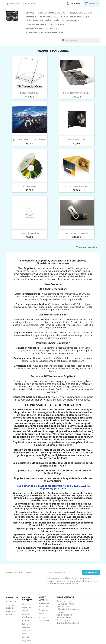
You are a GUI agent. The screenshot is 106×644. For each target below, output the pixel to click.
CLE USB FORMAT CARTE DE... (77, 93)
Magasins (27, 640)
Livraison (26, 604)
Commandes (44, 610)
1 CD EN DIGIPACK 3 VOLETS (77, 186)
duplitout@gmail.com (68, 623)
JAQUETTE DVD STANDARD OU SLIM (29, 140)
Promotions (11, 601)
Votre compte (43, 598)
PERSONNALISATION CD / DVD (42, 28)
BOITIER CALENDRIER (29, 93)
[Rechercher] (80, 40)
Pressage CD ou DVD (81, 13)
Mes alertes (44, 621)
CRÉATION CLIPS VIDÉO (38, 21)
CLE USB (30, 13)
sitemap (26, 637)
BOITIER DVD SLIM (77, 140)
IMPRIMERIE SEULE (36, 25)
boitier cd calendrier (29, 233)
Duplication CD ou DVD (52, 13)
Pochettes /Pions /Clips (75, 17)
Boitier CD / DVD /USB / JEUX (42, 17)
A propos (26, 620)
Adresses (43, 617)
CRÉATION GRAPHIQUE (66, 21)
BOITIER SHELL (29, 186)
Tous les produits (88, 247)
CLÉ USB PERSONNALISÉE (77, 233)
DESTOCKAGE (57, 25)
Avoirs (41, 614)
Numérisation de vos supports (44, 32)
